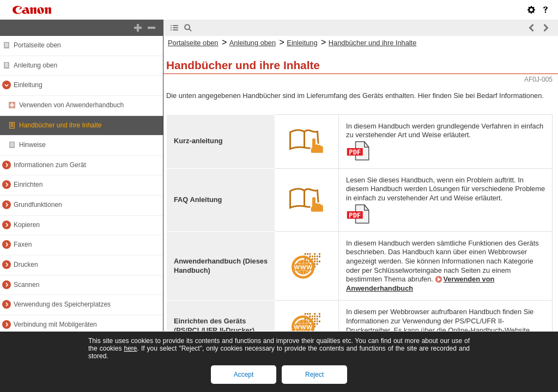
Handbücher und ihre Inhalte (60, 125)
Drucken (26, 265)
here (130, 348)
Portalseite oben (37, 45)
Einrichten (28, 185)
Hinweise (32, 145)
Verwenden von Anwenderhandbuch (71, 105)
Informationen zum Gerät (50, 165)
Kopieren (27, 225)
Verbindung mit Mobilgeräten (55, 324)
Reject (314, 375)
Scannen (26, 285)
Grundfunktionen (38, 205)
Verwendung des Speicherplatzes (62, 304)
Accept (244, 375)
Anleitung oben (35, 65)
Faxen (23, 244)
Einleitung (28, 85)
